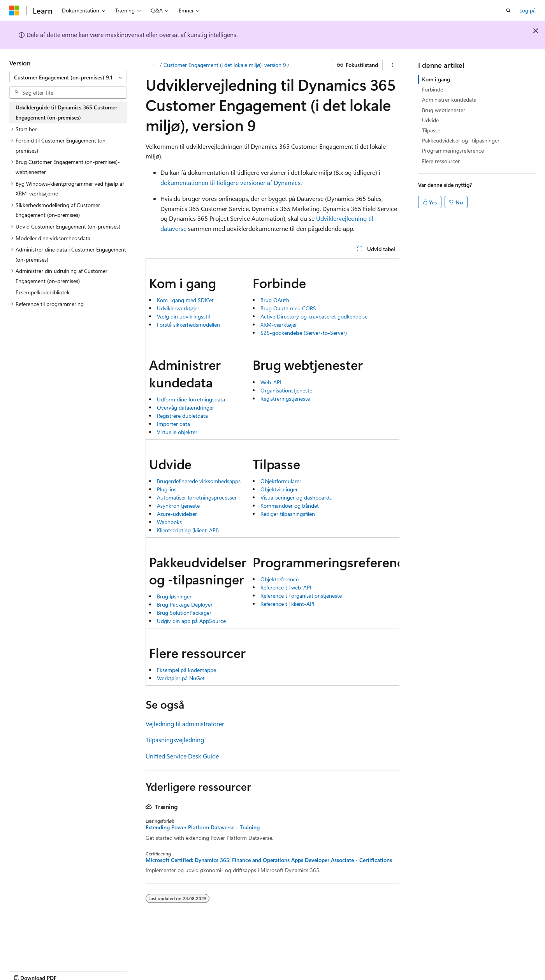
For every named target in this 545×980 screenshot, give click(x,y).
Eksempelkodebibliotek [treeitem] (43, 292)
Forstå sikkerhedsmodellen (188, 325)
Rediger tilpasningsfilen (288, 514)
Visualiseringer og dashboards (296, 497)
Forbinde (432, 89)
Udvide (430, 120)
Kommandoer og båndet (290, 506)
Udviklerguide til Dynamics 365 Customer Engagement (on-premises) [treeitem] (66, 112)
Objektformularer (281, 481)
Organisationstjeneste (286, 390)
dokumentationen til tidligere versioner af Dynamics (230, 182)
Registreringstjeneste (285, 399)
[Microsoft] (14, 11)
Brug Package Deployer (185, 604)
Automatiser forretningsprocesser (197, 497)
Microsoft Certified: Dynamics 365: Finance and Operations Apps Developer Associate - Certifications (269, 860)
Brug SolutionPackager (184, 613)
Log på (527, 10)
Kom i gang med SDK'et (185, 300)
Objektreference (280, 579)
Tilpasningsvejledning (175, 740)
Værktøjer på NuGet (181, 678)
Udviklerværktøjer (178, 308)
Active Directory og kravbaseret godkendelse (314, 316)
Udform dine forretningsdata (191, 399)
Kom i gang (436, 79)
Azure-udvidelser (177, 514)
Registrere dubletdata (182, 416)
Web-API (271, 382)
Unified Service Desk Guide (182, 756)
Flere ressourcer (441, 161)
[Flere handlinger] (393, 65)
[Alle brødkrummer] (152, 65)
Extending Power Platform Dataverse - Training (203, 827)
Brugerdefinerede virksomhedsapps (199, 481)
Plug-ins (167, 489)
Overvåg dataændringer (185, 407)
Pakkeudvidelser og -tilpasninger (461, 140)
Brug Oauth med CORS (288, 308)
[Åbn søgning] (508, 11)
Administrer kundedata (449, 99)
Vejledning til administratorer (185, 724)
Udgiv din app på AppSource (191, 621)
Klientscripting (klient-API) (188, 530)
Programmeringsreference (453, 150)
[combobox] (68, 77)
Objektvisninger (279, 489)
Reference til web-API (286, 587)
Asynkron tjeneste (178, 506)
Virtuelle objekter (177, 432)
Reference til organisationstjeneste (301, 596)
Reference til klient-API (287, 604)
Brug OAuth (275, 300)
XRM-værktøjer (279, 325)
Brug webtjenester (444, 110)
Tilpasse (431, 130)
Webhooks (169, 522)
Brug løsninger (174, 596)
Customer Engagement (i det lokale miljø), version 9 (225, 65)
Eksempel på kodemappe (186, 670)
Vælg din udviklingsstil (183, 316)
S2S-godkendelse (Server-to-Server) (304, 333)
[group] (272, 472)
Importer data (173, 424)
